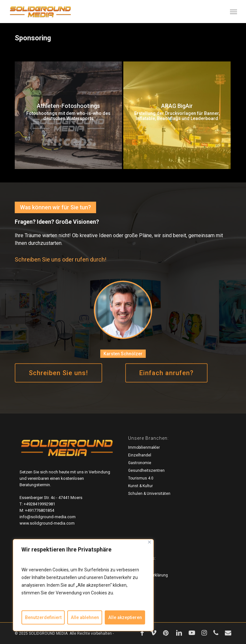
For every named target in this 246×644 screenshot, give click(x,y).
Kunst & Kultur (140, 486)
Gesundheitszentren (146, 471)
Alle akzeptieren (125, 617)
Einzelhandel (140, 455)
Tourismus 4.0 (141, 478)
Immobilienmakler (144, 447)
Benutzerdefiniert (43, 617)
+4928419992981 (39, 504)
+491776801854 (40, 510)
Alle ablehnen (85, 617)
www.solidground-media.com (47, 523)
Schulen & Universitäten (149, 494)
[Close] (149, 542)
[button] (234, 12)
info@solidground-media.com (48, 517)
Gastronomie (140, 463)
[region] (83, 585)
